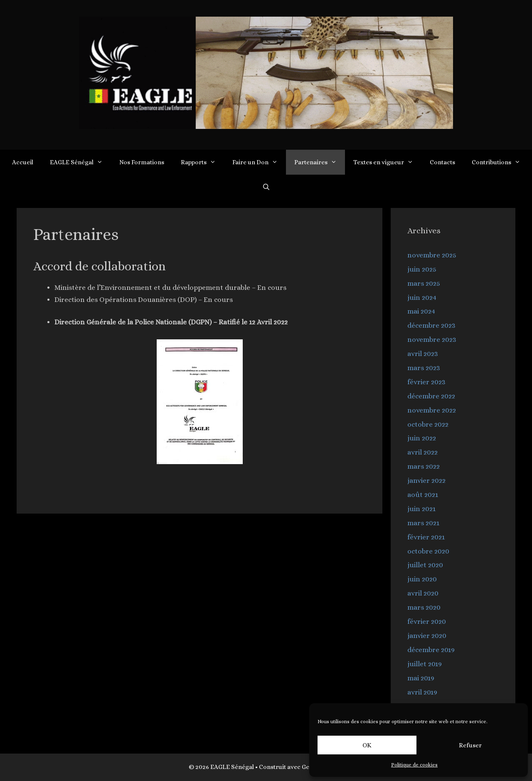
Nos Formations (142, 162)
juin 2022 (422, 438)
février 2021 (426, 537)
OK (367, 745)
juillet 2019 (425, 664)
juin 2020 (422, 579)
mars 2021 (423, 523)
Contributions (500, 162)
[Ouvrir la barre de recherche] (266, 187)
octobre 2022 (428, 424)
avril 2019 (422, 692)
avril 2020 (423, 593)
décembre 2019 (431, 650)
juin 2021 (421, 509)
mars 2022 (424, 466)
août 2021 (423, 495)
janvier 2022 (426, 481)
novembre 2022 (432, 410)
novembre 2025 (432, 255)
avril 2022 (422, 452)
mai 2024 (421, 311)
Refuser (470, 745)
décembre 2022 (431, 396)
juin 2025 (422, 269)
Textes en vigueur (387, 162)
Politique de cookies (414, 765)
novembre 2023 (432, 340)
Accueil (23, 162)
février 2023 (426, 382)
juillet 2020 (425, 565)
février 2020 (427, 622)
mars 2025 (424, 283)
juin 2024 (422, 298)
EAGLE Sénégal (80, 162)
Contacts (442, 162)
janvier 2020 (427, 636)
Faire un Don (259, 162)
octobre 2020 (428, 551)
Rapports (202, 162)
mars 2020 (424, 607)
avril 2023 (423, 354)
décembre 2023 (431, 325)
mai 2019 (421, 678)
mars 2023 (424, 368)
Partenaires (320, 162)
